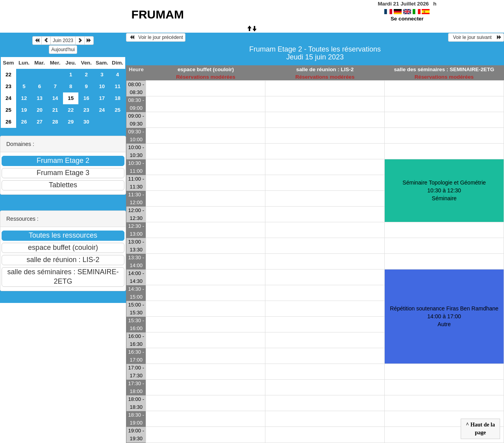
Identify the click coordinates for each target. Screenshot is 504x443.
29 (71, 122)
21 (55, 110)
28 (55, 122)
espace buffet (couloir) (206, 69)
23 (8, 86)
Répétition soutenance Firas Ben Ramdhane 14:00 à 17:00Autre (444, 316)
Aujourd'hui (63, 50)
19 (24, 110)
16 (86, 98)
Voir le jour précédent (156, 37)
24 (8, 98)
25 (8, 110)
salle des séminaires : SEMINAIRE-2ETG (444, 69)
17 (102, 98)
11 (118, 86)
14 (55, 98)
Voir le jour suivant (476, 37)
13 (40, 98)
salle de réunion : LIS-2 (325, 69)
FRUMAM (158, 14)
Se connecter (407, 19)
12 (24, 98)
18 (118, 98)
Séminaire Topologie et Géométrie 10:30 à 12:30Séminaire (444, 190)
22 (8, 75)
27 (40, 122)
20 (40, 110)
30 (86, 122)
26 (8, 122)
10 (102, 86)
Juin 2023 (63, 41)
